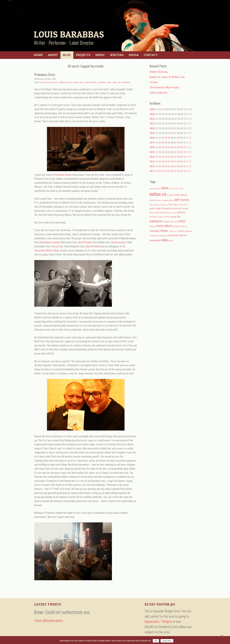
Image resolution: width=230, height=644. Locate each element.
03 (163, 109)
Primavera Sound (63, 175)
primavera (102, 82)
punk (109, 82)
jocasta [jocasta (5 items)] (153, 217)
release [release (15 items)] (164, 230)
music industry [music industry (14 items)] (165, 226)
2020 (152, 128)
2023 (152, 119)
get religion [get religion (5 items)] (184, 208)
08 (179, 119)
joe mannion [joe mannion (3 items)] (160, 217)
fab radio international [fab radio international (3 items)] (161, 205)
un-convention (124, 82)
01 (157, 147)
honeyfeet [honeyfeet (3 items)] (152, 213)
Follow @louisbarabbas (49, 620)
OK (156, 641)
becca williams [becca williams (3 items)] (179, 188)
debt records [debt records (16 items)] (182, 200)
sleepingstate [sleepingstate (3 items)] (154, 235)
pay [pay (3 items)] (186, 226)
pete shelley (91, 82)
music (82, 82)
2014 (152, 157)
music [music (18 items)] (182, 221)
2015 (152, 152)
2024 (152, 114)
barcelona (43, 82)
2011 (152, 171)
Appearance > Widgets (158, 621)
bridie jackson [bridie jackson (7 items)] (181, 195)
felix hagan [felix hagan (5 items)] (173, 204)
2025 (152, 109)
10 (185, 123)
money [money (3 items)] (176, 222)
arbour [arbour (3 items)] (171, 188)
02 (160, 142)
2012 (152, 166)
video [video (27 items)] (164, 240)
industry (63, 82)
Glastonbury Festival (50, 242)
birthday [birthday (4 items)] (170, 195)
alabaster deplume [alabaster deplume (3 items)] (155, 188)
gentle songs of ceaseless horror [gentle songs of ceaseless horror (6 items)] (164, 208)
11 (187, 147)
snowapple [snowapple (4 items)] (163, 235)
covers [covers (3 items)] (160, 200)
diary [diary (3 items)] (151, 205)
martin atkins (73, 82)
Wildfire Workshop (159, 72)
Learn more (167, 641)
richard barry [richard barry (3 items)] (173, 231)
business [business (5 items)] (154, 200)
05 (170, 114)
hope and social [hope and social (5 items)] (163, 212)
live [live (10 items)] (179, 216)
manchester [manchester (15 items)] (156, 221)
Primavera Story (45, 74)
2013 (152, 161)
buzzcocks (53, 82)
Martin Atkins (53, 250)
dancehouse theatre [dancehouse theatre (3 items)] (168, 200)
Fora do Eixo (57, 246)
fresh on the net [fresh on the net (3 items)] (183, 205)
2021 (152, 123)
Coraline (154, 82)
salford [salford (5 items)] (181, 231)
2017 (152, 142)
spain (115, 82)
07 (175, 133)
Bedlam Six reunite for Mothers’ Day (167, 77)
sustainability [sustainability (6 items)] (173, 235)
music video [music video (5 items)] (179, 226)
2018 (152, 138)
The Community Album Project (165, 87)
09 (182, 147)
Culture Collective (158, 93)
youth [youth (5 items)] (171, 240)
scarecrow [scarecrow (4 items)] (188, 231)
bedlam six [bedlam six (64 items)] (158, 194)
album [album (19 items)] (165, 188)
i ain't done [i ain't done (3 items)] (173, 213)
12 (190, 133)
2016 (152, 147)
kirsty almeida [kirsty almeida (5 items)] (170, 217)
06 (172, 147)
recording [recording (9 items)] (154, 231)
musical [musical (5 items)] (153, 226)
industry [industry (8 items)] (182, 212)
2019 (152, 133)
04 (167, 109)
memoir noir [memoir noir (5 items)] (169, 221)
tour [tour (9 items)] (182, 235)
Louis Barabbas (69, 34)
